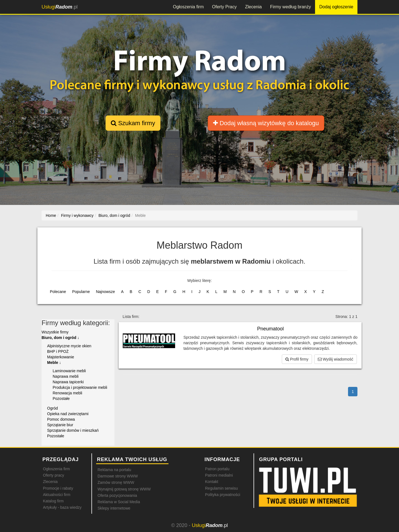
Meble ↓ (54, 363)
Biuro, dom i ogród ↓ (60, 338)
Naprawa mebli (66, 376)
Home (51, 215)
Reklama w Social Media (119, 502)
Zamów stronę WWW (116, 482)
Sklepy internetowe (114, 508)
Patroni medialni (219, 475)
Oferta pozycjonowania (117, 495)
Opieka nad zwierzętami (68, 414)
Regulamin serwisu (221, 488)
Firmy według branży (291, 7)
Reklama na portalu (114, 470)
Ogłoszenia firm (188, 7)
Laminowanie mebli (69, 371)
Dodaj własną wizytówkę (266, 123)
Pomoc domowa (61, 419)
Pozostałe (61, 399)
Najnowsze (105, 292)
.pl (60, 7)
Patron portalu (217, 469)
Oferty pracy (53, 475)
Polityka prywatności (223, 495)
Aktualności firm (57, 495)
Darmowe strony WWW (118, 476)
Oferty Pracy (224, 7)
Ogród (53, 408)
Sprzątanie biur (60, 425)
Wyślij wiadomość (336, 359)
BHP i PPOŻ (58, 351)
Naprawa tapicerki (68, 382)
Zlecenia (253, 7)
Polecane (58, 292)
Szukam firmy (133, 123)
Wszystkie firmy (55, 332)
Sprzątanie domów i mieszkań (73, 430)
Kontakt (212, 482)
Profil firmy (297, 359)
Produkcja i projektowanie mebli (80, 387)
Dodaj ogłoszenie (336, 7)
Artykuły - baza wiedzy (62, 507)
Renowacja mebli (67, 393)
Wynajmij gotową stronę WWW (124, 489)
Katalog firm (53, 501)
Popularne (81, 292)
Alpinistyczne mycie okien (69, 346)
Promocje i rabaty (58, 488)
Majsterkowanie (61, 357)
